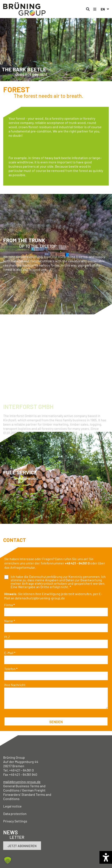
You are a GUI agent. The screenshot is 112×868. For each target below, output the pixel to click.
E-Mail (10, 653)
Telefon (11, 669)
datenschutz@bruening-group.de (40, 598)
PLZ (7, 637)
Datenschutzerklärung (46, 577)
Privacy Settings (15, 821)
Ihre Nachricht (15, 685)
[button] (88, 9)
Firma (9, 605)
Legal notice (12, 806)
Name (10, 621)
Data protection (15, 814)
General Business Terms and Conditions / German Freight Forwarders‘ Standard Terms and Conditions (27, 792)
